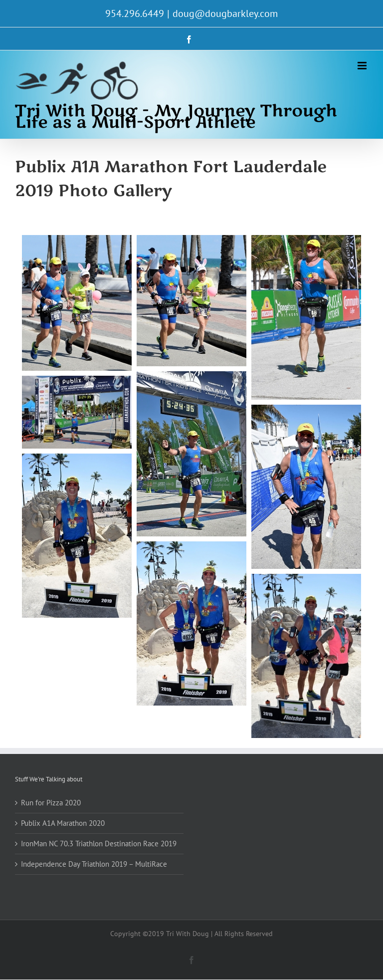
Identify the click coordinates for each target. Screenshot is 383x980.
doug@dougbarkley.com (225, 13)
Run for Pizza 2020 (51, 803)
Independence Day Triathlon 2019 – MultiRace (94, 864)
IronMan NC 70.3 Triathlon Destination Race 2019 (99, 844)
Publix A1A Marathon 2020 (63, 823)
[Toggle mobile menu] (363, 66)
